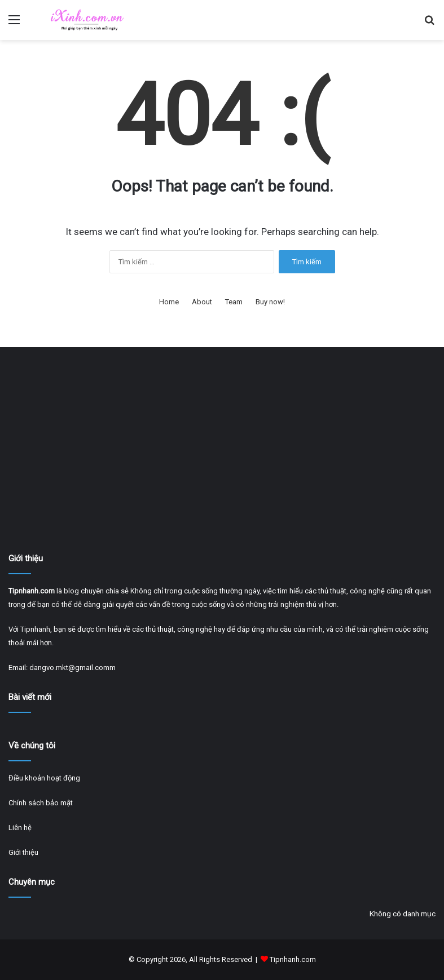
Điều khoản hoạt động (44, 778)
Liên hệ (20, 828)
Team (234, 302)
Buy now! (270, 302)
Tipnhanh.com (293, 959)
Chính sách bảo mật (41, 803)
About (202, 302)
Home (169, 302)
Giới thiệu (23, 852)
